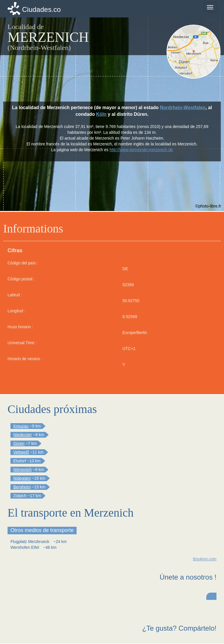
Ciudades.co (41, 9)
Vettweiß (21, 452)
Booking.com (205, 559)
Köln (101, 114)
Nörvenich (22, 470)
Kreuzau (21, 426)
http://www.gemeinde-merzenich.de (141, 150)
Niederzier (23, 435)
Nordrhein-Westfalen (183, 108)
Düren (19, 443)
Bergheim (22, 487)
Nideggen (22, 478)
